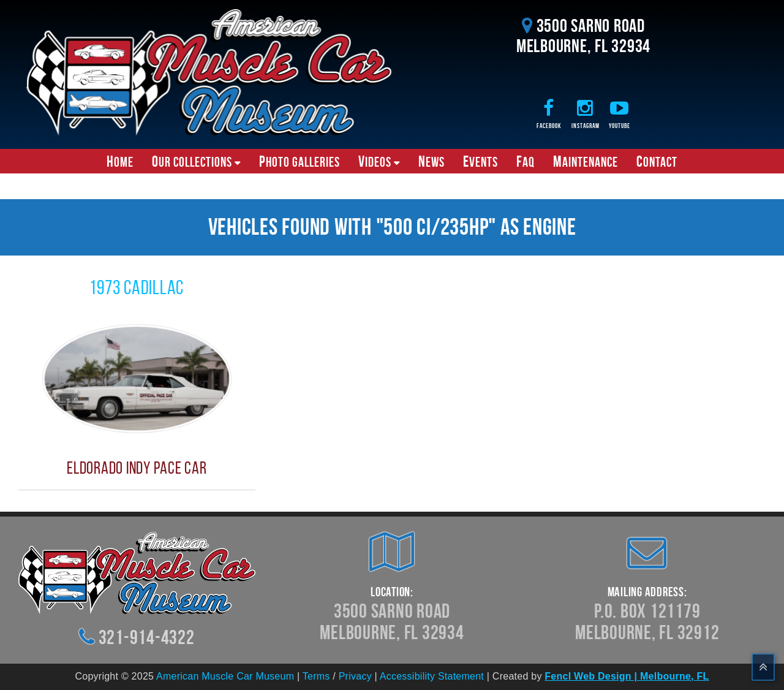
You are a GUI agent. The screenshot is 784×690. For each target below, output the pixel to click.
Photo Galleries (300, 161)
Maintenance (586, 161)
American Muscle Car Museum (225, 676)
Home (120, 161)
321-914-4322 (147, 637)
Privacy (355, 676)
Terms (316, 676)
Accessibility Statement (432, 676)
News (432, 161)
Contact (657, 161)
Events (481, 161)
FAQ (526, 161)
